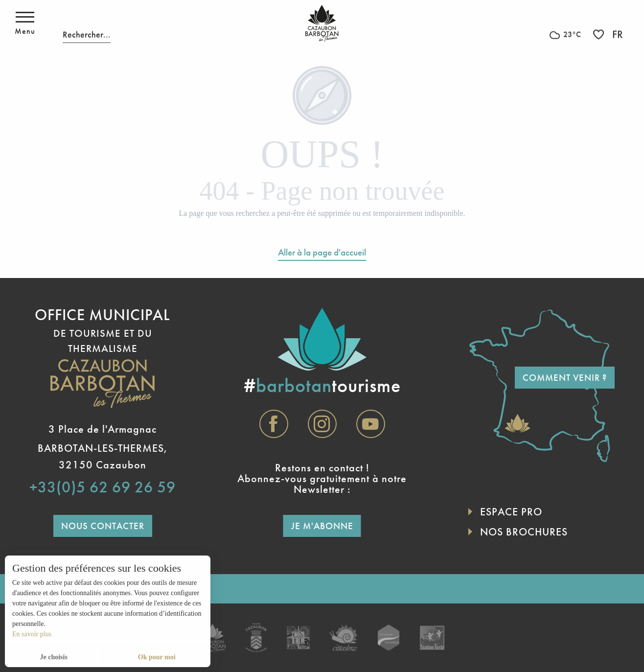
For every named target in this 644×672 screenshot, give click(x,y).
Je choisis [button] (53, 657)
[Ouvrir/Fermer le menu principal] (25, 23)
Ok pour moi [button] (157, 657)
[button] (87, 23)
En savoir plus (32, 634)
